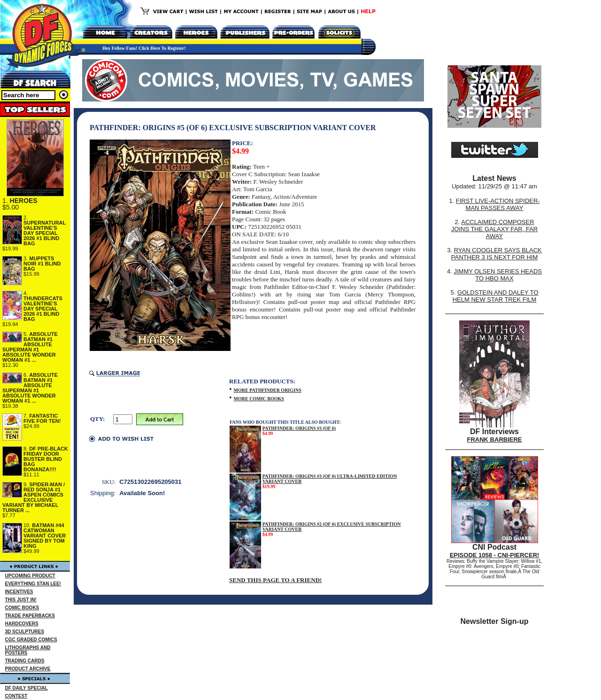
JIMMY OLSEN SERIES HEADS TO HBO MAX (498, 275)
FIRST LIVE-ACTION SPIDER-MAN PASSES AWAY (498, 204)
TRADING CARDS (25, 661)
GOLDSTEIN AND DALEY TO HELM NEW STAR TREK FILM (496, 296)
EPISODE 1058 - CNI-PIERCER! (495, 555)
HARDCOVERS (22, 624)
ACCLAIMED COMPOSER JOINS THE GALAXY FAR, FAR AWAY (494, 229)
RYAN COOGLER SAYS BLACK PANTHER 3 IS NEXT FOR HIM (497, 254)
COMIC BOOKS (22, 608)
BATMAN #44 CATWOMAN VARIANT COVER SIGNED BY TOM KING (45, 536)
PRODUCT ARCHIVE (28, 669)
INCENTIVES (19, 592)
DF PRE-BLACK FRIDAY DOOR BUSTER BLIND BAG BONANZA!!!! (46, 459)
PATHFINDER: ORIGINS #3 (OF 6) (299, 428)
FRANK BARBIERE (495, 439)
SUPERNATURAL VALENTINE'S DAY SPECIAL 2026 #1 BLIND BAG (45, 233)
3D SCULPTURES (25, 632)
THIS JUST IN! (21, 600)
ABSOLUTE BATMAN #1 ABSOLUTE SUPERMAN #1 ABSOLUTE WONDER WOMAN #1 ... (30, 347)
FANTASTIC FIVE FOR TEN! (42, 418)
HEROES (24, 201)
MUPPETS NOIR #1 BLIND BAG (42, 264)
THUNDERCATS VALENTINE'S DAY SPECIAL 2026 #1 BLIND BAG (43, 309)
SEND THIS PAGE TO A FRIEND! (275, 580)
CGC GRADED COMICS (31, 640)
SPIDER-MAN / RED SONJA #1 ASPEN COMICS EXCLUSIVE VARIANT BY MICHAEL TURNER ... (34, 497)
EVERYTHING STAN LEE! (33, 584)
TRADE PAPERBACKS (30, 616)
